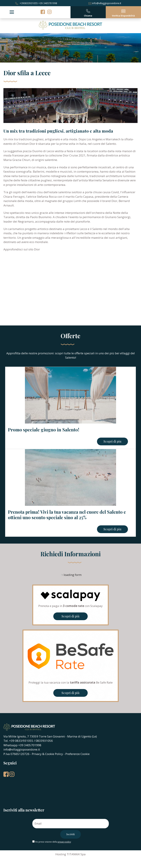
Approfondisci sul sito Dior (22, 249)
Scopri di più (70, 616)
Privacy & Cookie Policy (47, 754)
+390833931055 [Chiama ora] (26, 3)
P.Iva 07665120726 (16, 754)
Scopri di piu (112, 441)
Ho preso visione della (53, 842)
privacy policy (64, 842)
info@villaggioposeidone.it (105, 3)
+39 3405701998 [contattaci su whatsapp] (30, 745)
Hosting (61, 854)
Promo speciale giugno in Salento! (44, 430)
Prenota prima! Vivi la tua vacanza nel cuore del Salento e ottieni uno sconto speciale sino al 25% (67, 515)
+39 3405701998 (48, 3)
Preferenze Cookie (77, 754)
